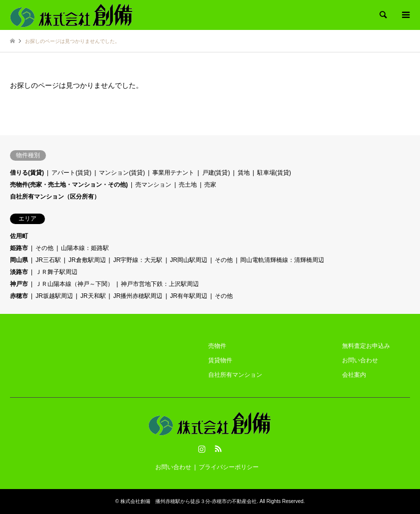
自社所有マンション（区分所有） (55, 197)
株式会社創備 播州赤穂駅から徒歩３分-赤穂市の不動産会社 (189, 501)
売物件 (217, 346)
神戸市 (19, 284)
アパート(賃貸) (71, 173)
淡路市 (19, 272)
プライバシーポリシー (229, 467)
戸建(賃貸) (216, 173)
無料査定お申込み (366, 346)
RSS (218, 449)
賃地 (244, 173)
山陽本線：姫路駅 (85, 248)
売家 (210, 185)
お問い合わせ (360, 360)
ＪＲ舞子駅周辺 (56, 272)
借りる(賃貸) (27, 173)
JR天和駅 (93, 296)
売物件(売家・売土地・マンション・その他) (69, 185)
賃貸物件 (220, 360)
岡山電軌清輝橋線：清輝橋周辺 (282, 260)
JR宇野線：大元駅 (138, 260)
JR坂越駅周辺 (54, 296)
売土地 (188, 185)
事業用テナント (173, 173)
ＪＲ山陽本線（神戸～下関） (74, 284)
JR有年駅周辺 (189, 296)
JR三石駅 (48, 260)
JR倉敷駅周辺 (87, 260)
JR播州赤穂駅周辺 (138, 296)
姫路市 (19, 248)
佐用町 (19, 236)
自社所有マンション (235, 375)
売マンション (153, 185)
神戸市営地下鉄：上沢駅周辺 (160, 284)
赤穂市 (19, 296)
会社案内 (354, 375)
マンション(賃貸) (122, 173)
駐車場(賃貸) (274, 173)
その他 (44, 248)
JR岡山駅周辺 (189, 260)
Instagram (202, 449)
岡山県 (19, 260)
